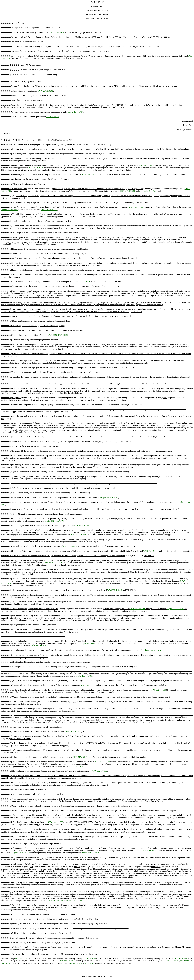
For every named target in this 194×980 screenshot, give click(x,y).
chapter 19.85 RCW (75, 112)
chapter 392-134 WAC (148, 191)
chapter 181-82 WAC (9, 210)
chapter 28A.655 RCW (90, 853)
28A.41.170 (89, 963)
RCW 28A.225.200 (138, 609)
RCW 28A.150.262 (89, 175)
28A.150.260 (5, 963)
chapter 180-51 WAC (84, 676)
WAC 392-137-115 (100, 771)
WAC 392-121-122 (88, 685)
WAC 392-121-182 (57, 32)
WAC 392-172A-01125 (59, 335)
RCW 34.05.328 (53, 117)
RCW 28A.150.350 (128, 191)
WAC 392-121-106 (159, 690)
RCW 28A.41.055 (76, 963)
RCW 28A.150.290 (22, 959)
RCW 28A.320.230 (78, 535)
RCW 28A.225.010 (39, 646)
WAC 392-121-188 (136, 207)
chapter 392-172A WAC (54, 521)
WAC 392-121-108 (102, 762)
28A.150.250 (184, 961)
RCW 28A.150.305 (46, 91)
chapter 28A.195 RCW (21, 853)
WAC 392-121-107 (146, 165)
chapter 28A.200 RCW (54, 563)
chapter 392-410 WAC (109, 497)
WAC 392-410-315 (71, 546)
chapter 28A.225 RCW (90, 643)
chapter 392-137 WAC (176, 609)
